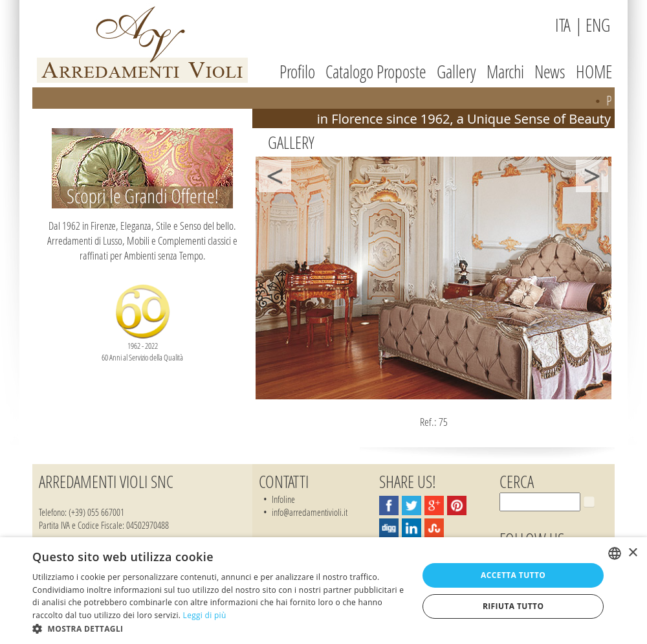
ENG (598, 25)
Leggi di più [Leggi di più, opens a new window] (205, 615)
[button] (220, 628)
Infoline (283, 499)
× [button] (632, 553)
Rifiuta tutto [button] (513, 606)
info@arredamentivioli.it (310, 512)
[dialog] (323, 591)
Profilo (297, 72)
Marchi (505, 72)
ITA (563, 25)
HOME (594, 72)
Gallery (456, 72)
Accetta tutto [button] (513, 575)
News (550, 72)
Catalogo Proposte (376, 72)
